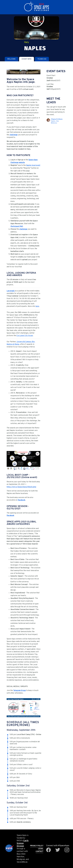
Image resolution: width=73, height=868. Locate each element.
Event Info (27, 59)
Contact (39, 852)
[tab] (11, 59)
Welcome (11, 59)
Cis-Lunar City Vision (25, 336)
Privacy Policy (37, 846)
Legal (41, 849)
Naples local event (33, 165)
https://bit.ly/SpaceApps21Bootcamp (21, 487)
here (37, 306)
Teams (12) (42, 59)
